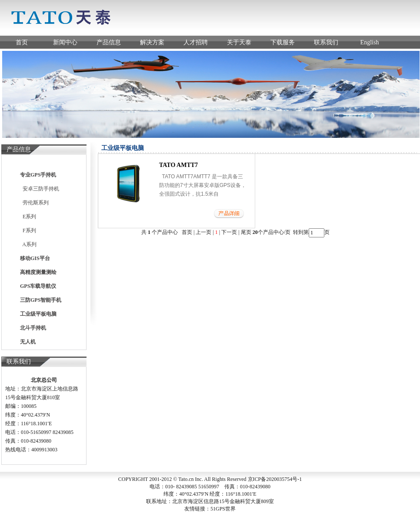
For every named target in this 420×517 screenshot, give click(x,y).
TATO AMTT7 (178, 165)
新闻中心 (65, 42)
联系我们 (326, 42)
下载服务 (283, 42)
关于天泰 (239, 42)
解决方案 (152, 42)
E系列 (28, 217)
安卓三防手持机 (40, 189)
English (370, 42)
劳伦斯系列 (34, 203)
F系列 (28, 230)
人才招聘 (196, 42)
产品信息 (109, 42)
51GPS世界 (223, 509)
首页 (22, 42)
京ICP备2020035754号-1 (275, 479)
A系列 (28, 244)
